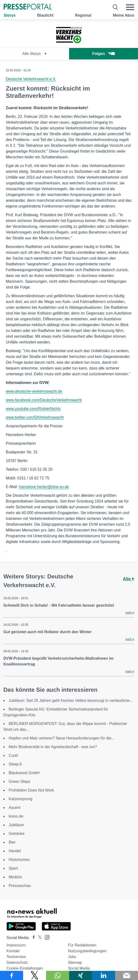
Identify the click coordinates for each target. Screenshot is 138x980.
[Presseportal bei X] (38, 938)
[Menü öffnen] (130, 7)
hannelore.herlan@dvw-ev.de (44, 487)
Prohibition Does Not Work (31, 790)
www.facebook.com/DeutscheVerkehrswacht (44, 400)
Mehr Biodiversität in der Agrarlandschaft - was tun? (53, 747)
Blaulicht (45, 15)
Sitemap (75, 963)
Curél (13, 755)
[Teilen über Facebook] (12, 975)
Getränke (17, 834)
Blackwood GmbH (24, 773)
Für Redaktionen (82, 945)
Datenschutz (17, 963)
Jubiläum (16, 825)
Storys (10, 15)
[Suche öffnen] (115, 7)
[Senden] (127, 975)
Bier (12, 842)
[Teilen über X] (35, 975)
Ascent (15, 808)
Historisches (19, 860)
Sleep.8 (15, 764)
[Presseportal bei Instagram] (46, 937)
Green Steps (20, 782)
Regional (83, 15)
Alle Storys (35, 54)
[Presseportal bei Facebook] (32, 938)
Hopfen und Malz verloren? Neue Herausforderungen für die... (62, 738)
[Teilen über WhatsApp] (58, 975)
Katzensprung (21, 799)
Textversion (16, 957)
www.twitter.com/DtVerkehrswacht (35, 417)
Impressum (16, 945)
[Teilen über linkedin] (104, 975)
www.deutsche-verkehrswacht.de (34, 391)
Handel (15, 851)
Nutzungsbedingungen (87, 951)
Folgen (103, 54)
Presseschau (20, 886)
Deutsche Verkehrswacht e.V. (31, 79)
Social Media (79, 968)
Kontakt (13, 951)
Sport (13, 868)
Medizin (15, 877)
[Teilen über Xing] (81, 975)
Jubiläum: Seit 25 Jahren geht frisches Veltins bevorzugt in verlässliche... (71, 701)
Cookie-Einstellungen (25, 968)
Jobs (72, 957)
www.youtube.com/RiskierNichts (33, 409)
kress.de (16, 816)
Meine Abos (124, 15)
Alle (128, 579)
